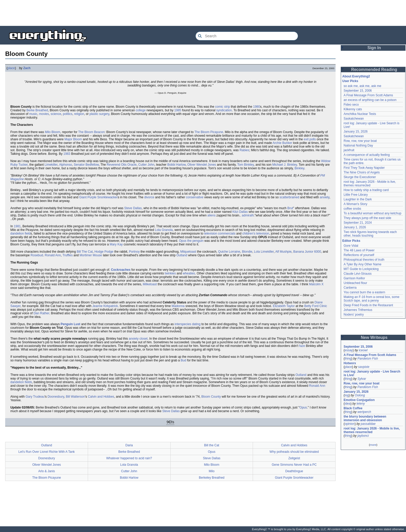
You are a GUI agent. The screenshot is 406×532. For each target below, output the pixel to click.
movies (44, 114)
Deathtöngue (294, 471)
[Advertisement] (203, 13)
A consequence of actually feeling (367, 155)
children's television (256, 234)
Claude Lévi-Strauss (358, 274)
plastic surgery (99, 114)
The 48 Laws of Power (359, 250)
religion (79, 114)
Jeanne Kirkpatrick (105, 306)
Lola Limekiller (264, 252)
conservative (195, 197)
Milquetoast (188, 252)
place (11, 68)
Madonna (178, 306)
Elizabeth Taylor (284, 306)
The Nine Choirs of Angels (362, 172)
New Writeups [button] (374, 337)
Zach (27, 68)
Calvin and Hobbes (101, 397)
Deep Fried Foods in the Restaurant (368, 305)
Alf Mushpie (283, 252)
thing (348, 359)
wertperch (364, 412)
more (373, 445)
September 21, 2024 (358, 223)
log (347, 395)
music (33, 114)
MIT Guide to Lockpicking (361, 269)
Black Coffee (353, 408)
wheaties (189, 273)
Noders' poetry (354, 315)
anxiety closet (138, 339)
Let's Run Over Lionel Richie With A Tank (47, 452)
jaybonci (363, 436)
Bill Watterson (75, 397)
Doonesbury (56, 397)
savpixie (364, 367)
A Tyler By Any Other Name (363, 264)
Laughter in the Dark (358, 199)
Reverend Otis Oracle (122, 165)
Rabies (244, 150)
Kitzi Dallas (240, 212)
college (141, 110)
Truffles (67, 255)
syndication (224, 110)
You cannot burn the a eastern (364, 292)
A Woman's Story (355, 204)
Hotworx (350, 363)
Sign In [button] (374, 48)
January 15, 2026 (356, 132)
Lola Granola (164, 230)
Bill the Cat (212, 445)
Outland (182, 255)
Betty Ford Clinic (316, 306)
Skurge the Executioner (360, 177)
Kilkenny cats (353, 109)
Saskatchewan (354, 119)
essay (349, 350)
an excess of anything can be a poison (370, 100)
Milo (212, 471)
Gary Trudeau (35, 397)
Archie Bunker (282, 143)
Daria (129, 445)
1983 (67, 154)
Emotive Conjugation (359, 400)
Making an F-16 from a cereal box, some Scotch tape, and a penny (371, 299)
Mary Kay (116, 244)
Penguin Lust (70, 324)
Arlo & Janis (47, 471)
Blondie (247, 252)
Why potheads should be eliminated (294, 452)
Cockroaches (121, 270)
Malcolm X (316, 284)
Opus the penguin (191, 241)
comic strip (223, 107)
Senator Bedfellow (86, 165)
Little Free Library (356, 195)
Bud (183, 360)
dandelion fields (21, 382)
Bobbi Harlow (176, 165)
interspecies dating (187, 324)
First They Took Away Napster (364, 168)
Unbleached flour (355, 283)
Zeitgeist (294, 458)
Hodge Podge (104, 252)
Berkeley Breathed (212, 478)
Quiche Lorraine (229, 252)
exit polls (310, 139)
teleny (361, 404)
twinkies (170, 273)
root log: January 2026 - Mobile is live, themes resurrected (370, 184)
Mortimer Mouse (91, 255)
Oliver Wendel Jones (202, 165)
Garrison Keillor (354, 278)
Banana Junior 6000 (307, 252)
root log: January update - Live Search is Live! (372, 373)
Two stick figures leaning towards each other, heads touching (370, 234)
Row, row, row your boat (360, 141)
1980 (257, 107)
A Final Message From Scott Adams (368, 95)
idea (348, 404)
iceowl (363, 350)
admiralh (248, 215)
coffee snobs (352, 209)
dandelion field (20, 234)
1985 (178, 110)
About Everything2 (356, 76)
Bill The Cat (85, 252)
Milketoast (150, 284)
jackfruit (349, 150)
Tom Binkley (245, 165)
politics (68, 114)
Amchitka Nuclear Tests (360, 114)
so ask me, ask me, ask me (362, 86)
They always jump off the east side (367, 218)
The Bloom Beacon (91, 132)
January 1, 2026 (355, 227)
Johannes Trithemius (358, 310)
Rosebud (37, 255)
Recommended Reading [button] (374, 70)
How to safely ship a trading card (366, 190)
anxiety (325, 197)
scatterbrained (289, 197)
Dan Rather (41, 313)
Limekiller (51, 165)
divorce (149, 197)
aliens (211, 215)
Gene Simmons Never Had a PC (294, 465)
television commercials (220, 234)
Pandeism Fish (368, 359)
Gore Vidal (351, 246)
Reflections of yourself (359, 255)
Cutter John (146, 165)
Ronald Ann (53, 255)
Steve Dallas (133, 208)
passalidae (368, 424)
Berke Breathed (37, 110)
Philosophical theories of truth (364, 260)
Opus (303, 407)
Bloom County (211, 397)
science (56, 114)
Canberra (350, 288)
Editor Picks (351, 241)
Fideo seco (351, 105)
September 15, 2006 (358, 91)
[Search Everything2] (247, 36)
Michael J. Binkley (285, 165)
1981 (17, 226)
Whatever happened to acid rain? (129, 458)
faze (302, 346)
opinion (350, 424)
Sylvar (362, 379)
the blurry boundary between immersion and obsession (365, 418)
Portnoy (134, 252)
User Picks (350, 81)
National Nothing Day (358, 145)
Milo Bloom (52, 132)
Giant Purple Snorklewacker (99, 197)
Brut (290, 208)
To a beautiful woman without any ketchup (372, 213)
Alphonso (66, 165)
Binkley (299, 168)
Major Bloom (73, 139)
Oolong (360, 395)
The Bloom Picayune (209, 132)
